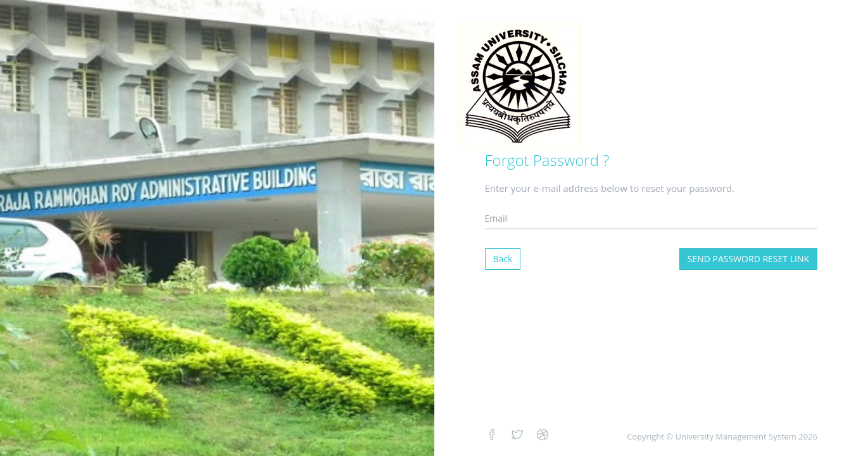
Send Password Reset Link (748, 259)
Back (503, 259)
